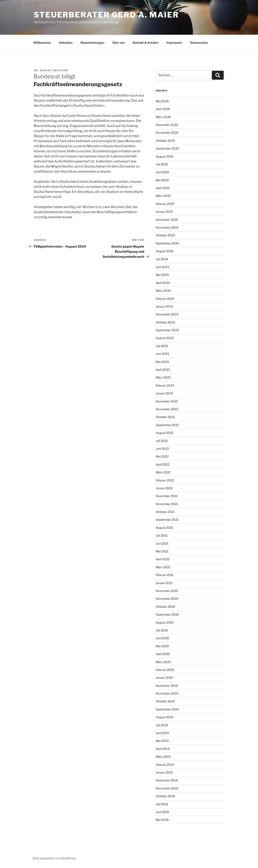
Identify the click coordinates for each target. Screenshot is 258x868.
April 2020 (163, 654)
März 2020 (163, 662)
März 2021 (163, 567)
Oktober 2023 (165, 322)
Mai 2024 (162, 275)
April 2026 (163, 109)
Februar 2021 (165, 575)
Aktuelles (66, 43)
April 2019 (163, 749)
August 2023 (165, 338)
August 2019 (165, 717)
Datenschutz (199, 43)
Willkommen (42, 43)
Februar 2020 (165, 670)
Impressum (174, 43)
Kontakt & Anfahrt (146, 43)
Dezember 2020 (167, 591)
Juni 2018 (162, 812)
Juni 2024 (162, 267)
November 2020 (167, 599)
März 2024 (163, 291)
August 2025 (165, 156)
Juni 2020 (163, 638)
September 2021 (167, 520)
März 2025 (163, 196)
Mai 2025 (162, 180)
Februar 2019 (165, 765)
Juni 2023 (162, 354)
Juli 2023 (162, 346)
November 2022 (167, 409)
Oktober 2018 (165, 796)
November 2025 (167, 133)
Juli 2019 (162, 725)
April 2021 (163, 559)
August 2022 (165, 433)
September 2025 (167, 148)
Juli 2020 (162, 630)
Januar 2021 (164, 583)
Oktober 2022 (165, 417)
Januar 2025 (164, 212)
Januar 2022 (164, 488)
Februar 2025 (165, 204)
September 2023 (167, 330)
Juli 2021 (162, 535)
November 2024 (167, 227)
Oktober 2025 (165, 141)
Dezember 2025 (167, 125)
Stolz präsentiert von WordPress (54, 858)
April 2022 (163, 464)
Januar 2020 (164, 678)
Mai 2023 (162, 362)
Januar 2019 (164, 772)
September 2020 (167, 614)
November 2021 (167, 504)
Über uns (118, 43)
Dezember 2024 (167, 220)
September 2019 (167, 709)
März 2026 (163, 117)
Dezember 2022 (167, 401)
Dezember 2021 (167, 496)
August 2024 (165, 251)
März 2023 (163, 377)
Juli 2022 (162, 441)
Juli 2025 (162, 164)
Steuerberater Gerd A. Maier (106, 15)
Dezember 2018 (167, 780)
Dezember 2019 (167, 686)
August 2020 (165, 622)
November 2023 (167, 314)
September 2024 (167, 243)
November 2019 (167, 693)
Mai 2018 (162, 820)
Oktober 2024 (165, 235)
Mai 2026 (162, 101)
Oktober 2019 (165, 701)
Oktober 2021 (165, 512)
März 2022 (163, 472)
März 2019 (163, 757)
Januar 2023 (164, 393)
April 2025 (163, 188)
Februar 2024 (165, 299)
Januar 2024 (164, 306)
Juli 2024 (162, 259)
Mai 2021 (162, 551)
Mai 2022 (162, 456)
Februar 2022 (165, 480)
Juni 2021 (162, 543)
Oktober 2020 (165, 607)
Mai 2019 (162, 741)
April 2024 (163, 283)
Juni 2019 (162, 733)
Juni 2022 (162, 449)
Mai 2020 (162, 646)
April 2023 (163, 370)
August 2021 (164, 528)
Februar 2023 (165, 385)
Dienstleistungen (92, 43)
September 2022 (167, 425)
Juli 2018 (162, 804)
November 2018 (167, 788)
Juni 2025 (162, 172)
